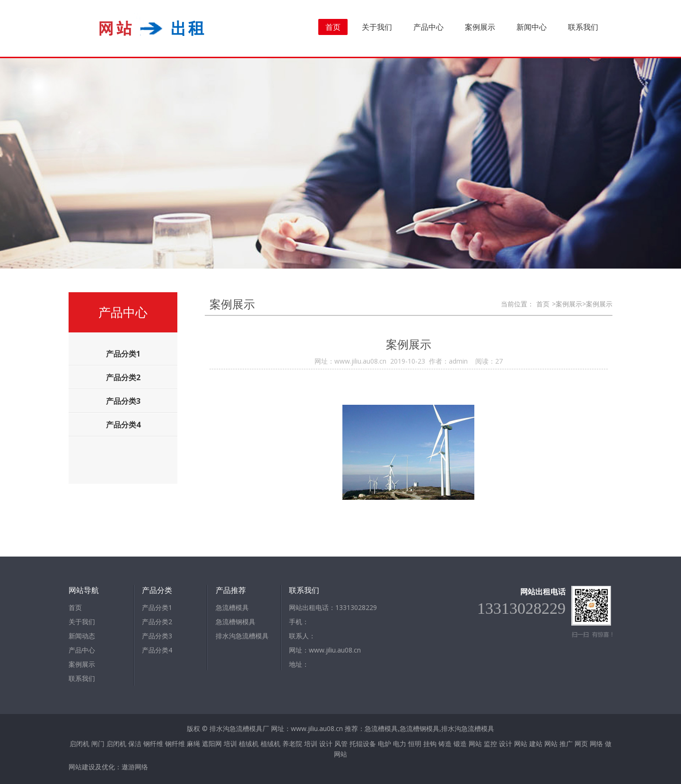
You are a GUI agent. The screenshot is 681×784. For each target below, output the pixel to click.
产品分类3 (157, 636)
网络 (596, 744)
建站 (536, 744)
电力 (400, 744)
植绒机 (249, 744)
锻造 (460, 744)
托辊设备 (363, 744)
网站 (475, 744)
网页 (581, 744)
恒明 (415, 744)
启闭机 (79, 744)
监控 (490, 744)
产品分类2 (157, 622)
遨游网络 (135, 767)
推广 (566, 744)
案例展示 (480, 27)
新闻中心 (532, 27)
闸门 (98, 744)
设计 (326, 744)
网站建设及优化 (92, 767)
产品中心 (428, 27)
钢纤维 (153, 744)
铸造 (445, 744)
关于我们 (377, 27)
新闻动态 (82, 636)
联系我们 (583, 27)
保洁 (135, 744)
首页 (333, 27)
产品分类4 (157, 650)
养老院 (292, 744)
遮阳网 (212, 744)
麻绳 (193, 744)
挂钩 (430, 744)
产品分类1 (157, 607)
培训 (230, 744)
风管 (341, 744)
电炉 (384, 744)
